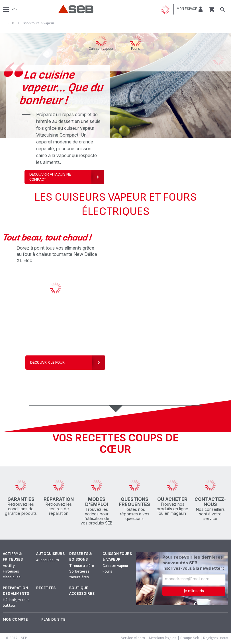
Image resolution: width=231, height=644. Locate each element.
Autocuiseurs (50, 554)
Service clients (133, 638)
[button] (190, 9)
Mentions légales (163, 638)
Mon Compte (15, 619)
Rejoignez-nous (216, 638)
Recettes (46, 588)
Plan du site (53, 619)
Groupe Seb (190, 638)
